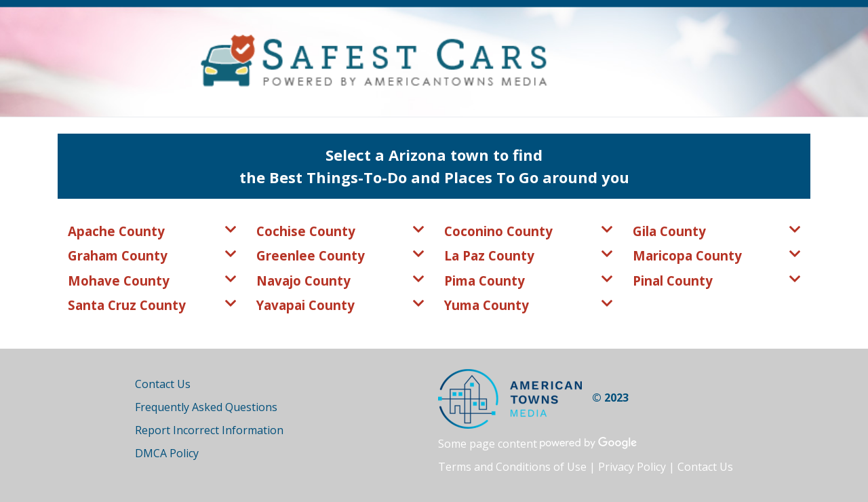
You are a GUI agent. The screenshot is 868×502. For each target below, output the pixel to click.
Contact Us (163, 384)
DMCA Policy (167, 453)
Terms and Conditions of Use (512, 467)
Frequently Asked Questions (206, 407)
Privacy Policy (632, 467)
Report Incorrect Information (209, 430)
